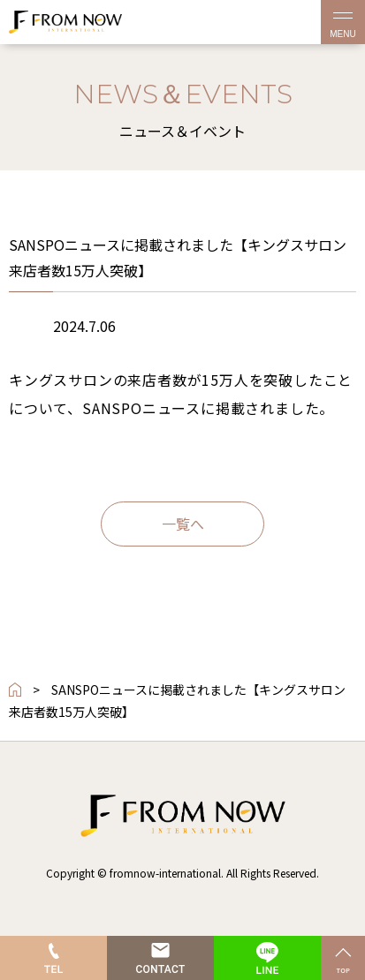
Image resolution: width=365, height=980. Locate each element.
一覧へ (183, 524)
